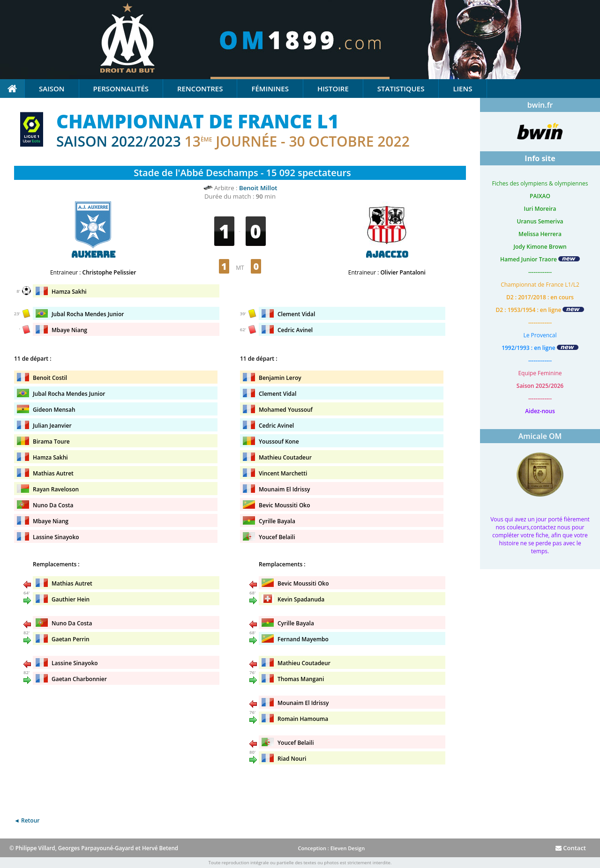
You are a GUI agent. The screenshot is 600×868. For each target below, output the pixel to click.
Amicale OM (540, 436)
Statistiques (401, 89)
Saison (52, 89)
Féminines (270, 89)
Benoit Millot (258, 188)
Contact (571, 848)
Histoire (333, 89)
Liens (462, 89)
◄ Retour (27, 820)
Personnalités (121, 89)
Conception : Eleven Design (331, 848)
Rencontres (200, 89)
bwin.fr (540, 105)
